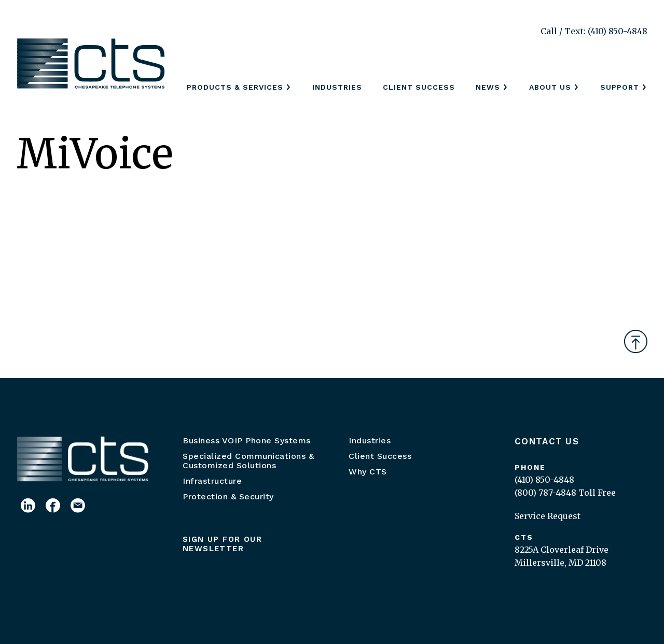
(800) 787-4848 (545, 493)
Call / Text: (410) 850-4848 (594, 31)
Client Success (419, 87)
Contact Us (547, 441)
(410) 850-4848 (544, 480)
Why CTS (368, 472)
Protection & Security (228, 496)
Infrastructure (212, 481)
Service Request (548, 516)
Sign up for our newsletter (222, 544)
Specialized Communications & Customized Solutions (248, 461)
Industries (337, 87)
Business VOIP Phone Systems (247, 440)
